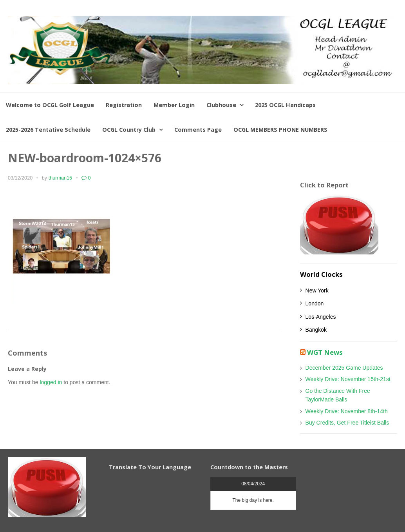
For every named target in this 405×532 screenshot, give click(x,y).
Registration (124, 105)
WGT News (325, 352)
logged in (51, 382)
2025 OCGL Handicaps (285, 105)
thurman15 (60, 178)
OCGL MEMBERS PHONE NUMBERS (280, 130)
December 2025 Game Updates (344, 368)
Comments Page (198, 130)
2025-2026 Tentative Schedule (48, 130)
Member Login (174, 105)
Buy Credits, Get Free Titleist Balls (347, 423)
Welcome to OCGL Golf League (50, 105)
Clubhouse (221, 105)
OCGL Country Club (129, 130)
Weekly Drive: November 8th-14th (347, 411)
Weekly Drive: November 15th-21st (348, 379)
